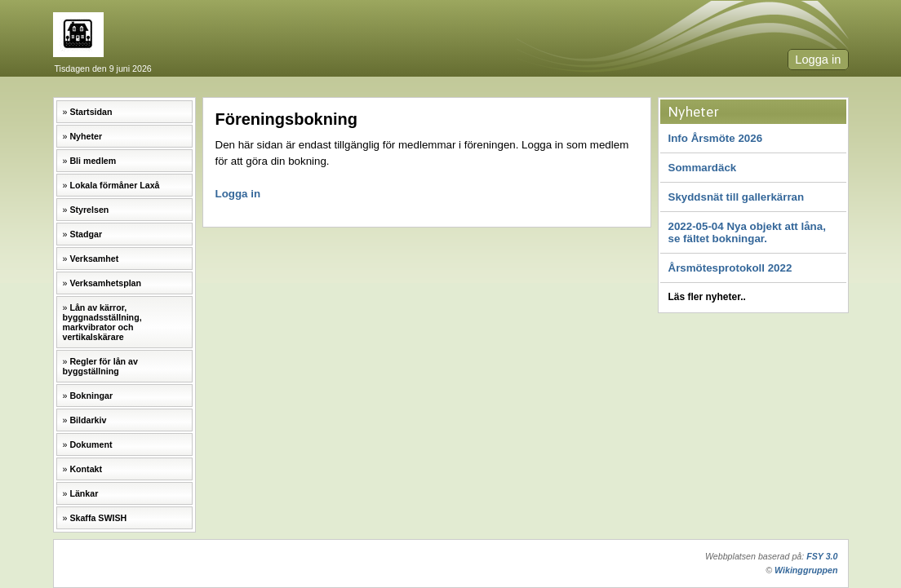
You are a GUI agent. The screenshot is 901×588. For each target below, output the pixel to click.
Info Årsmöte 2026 (716, 138)
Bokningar (91, 396)
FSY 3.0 (822, 556)
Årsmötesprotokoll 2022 (730, 268)
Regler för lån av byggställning (100, 366)
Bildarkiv (88, 420)
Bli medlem (93, 161)
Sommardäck (703, 168)
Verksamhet (94, 259)
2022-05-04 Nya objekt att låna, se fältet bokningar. (747, 232)
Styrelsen (89, 210)
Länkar (84, 493)
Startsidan (91, 112)
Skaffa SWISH (98, 518)
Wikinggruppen (806, 570)
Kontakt (86, 469)
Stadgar (86, 234)
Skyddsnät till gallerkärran (737, 197)
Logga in (818, 60)
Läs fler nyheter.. (707, 297)
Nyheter (86, 136)
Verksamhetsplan (105, 283)
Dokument (91, 444)
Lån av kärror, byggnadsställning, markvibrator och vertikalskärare (102, 322)
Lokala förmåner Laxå (114, 185)
